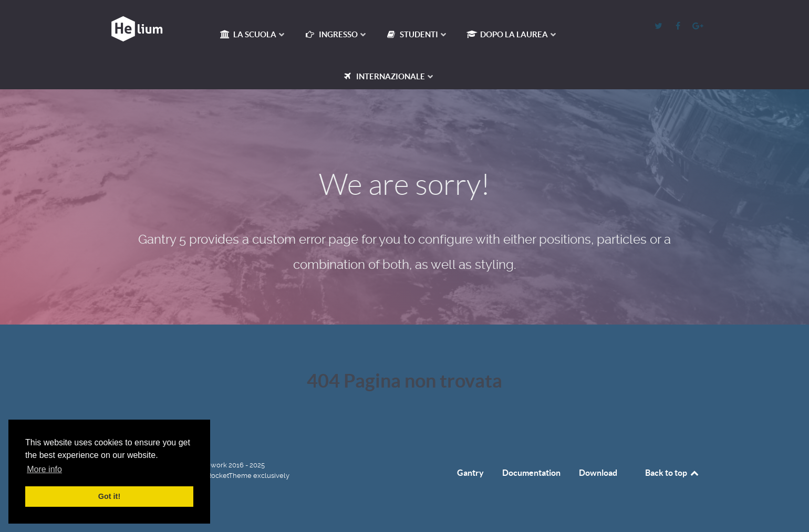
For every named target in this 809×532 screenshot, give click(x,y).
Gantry (470, 473)
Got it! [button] (109, 496)
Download (598, 473)
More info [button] (44, 469)
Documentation (531, 473)
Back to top (672, 473)
